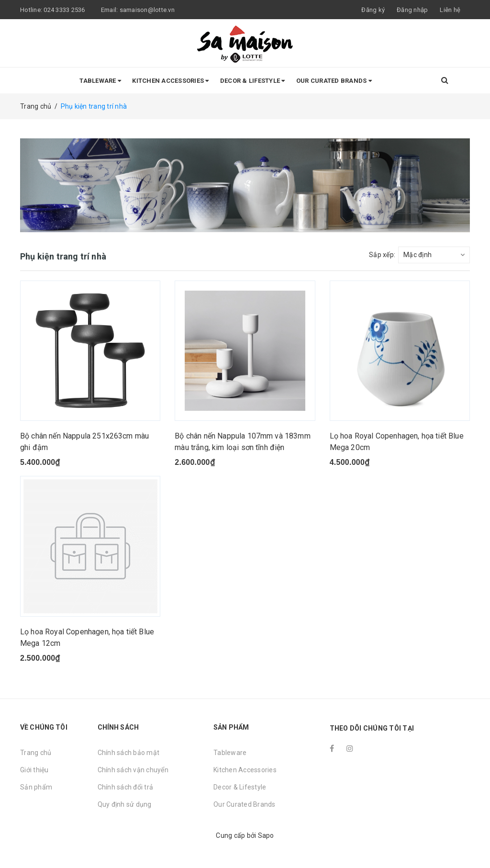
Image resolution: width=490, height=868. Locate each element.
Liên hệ (450, 10)
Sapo (266, 835)
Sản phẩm (36, 787)
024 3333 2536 (65, 10)
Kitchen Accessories (170, 81)
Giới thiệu (34, 770)
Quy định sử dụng (125, 804)
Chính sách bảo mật (129, 753)
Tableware (100, 81)
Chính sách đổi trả (126, 787)
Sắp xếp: (382, 255)
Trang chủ (36, 753)
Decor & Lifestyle (253, 81)
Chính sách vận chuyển (133, 770)
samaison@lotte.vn (147, 10)
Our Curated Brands (334, 81)
